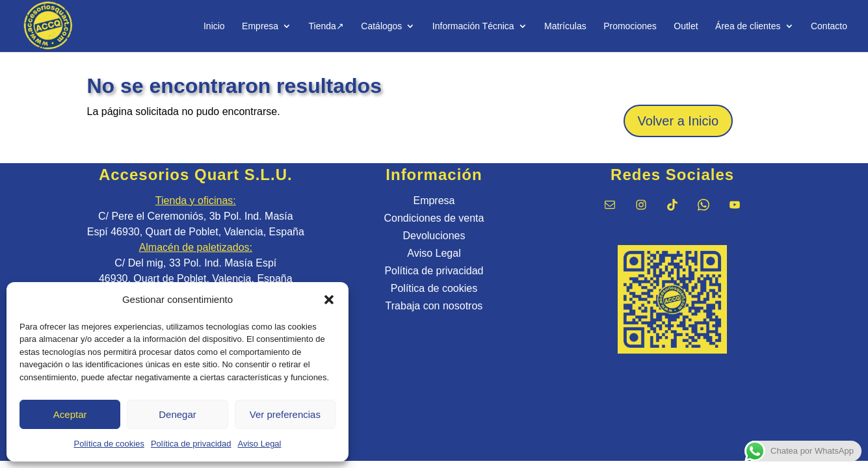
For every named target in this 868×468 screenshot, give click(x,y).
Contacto (829, 26)
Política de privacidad (191, 444)
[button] (329, 300)
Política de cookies (109, 444)
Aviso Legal (260, 444)
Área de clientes (748, 26)
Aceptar (70, 414)
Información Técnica (473, 26)
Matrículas (565, 26)
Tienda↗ (326, 26)
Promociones (630, 26)
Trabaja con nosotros (434, 306)
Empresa (260, 26)
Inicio (214, 26)
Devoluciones (434, 236)
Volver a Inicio (678, 121)
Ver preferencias (285, 414)
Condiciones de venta (434, 218)
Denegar (178, 414)
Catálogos (381, 26)
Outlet (686, 26)
